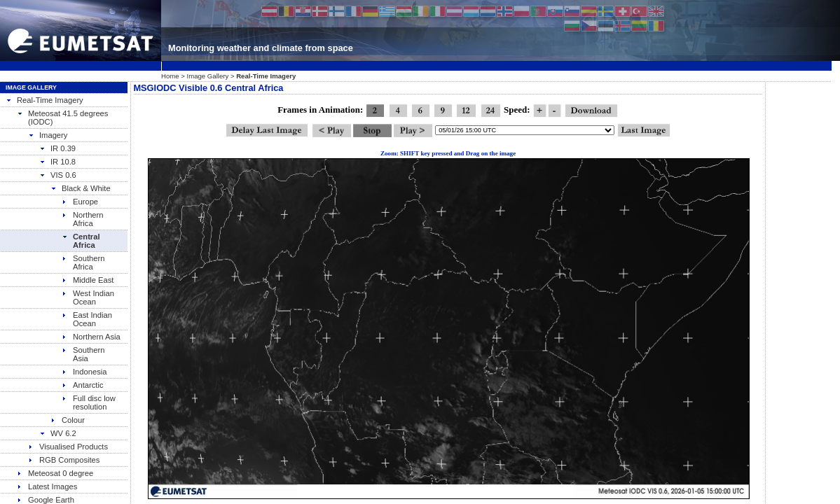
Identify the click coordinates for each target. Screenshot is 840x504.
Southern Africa (83, 262)
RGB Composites (64, 460)
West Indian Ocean (88, 297)
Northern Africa (83, 219)
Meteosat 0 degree (55, 473)
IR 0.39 (57, 148)
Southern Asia (83, 354)
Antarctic (83, 385)
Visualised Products (68, 447)
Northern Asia (91, 337)
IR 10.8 (57, 162)
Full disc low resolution (89, 402)
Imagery (48, 135)
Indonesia (84, 372)
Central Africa (81, 241)
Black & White (81, 188)
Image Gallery (208, 76)
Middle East (88, 280)
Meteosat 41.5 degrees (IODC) (62, 118)
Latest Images (47, 486)
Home (170, 76)
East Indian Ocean (87, 319)
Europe (80, 202)
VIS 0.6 (58, 175)
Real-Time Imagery (44, 100)
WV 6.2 (58, 433)
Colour (68, 420)
